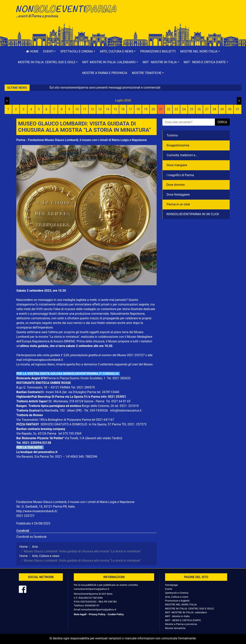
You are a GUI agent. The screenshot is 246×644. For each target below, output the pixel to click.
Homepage (171, 585)
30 (230, 109)
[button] (50, 51)
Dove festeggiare (178, 195)
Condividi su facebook (31, 537)
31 (238, 109)
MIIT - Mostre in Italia (177, 616)
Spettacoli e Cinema (177, 593)
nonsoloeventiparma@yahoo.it (91, 589)
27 (207, 109)
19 (146, 109)
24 (184, 109)
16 (123, 109)
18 (138, 109)
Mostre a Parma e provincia (105, 73)
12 (92, 109)
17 (130, 109)
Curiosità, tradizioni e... (182, 155)
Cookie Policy (116, 614)
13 (100, 109)
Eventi (169, 589)
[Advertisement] (178, 16)
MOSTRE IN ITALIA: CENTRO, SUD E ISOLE (189, 608)
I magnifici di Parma (180, 175)
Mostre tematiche (175, 628)
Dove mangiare (177, 165)
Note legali (80, 614)
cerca (222, 122)
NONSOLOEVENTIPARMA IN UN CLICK (193, 214)
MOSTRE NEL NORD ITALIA (181, 604)
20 (153, 109)
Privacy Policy (97, 614)
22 (169, 109)
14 (107, 109)
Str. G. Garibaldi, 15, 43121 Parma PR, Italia (46, 507)
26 (199, 109)
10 (77, 109)
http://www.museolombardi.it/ (37, 511)
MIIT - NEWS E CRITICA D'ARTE (183, 620)
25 (192, 109)
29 (222, 109)
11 (85, 109)
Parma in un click (178, 204)
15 (115, 109)
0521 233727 (25, 516)
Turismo (172, 135)
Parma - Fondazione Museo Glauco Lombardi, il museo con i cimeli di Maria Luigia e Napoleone (82, 140)
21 (161, 109)
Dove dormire (176, 185)
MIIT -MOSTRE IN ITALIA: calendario (186, 612)
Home (32, 51)
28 (214, 109)
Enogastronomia (178, 145)
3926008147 (92, 605)
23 (176, 109)
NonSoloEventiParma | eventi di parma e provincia (68, 11)
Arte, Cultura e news (177, 597)
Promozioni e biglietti (158, 51)
